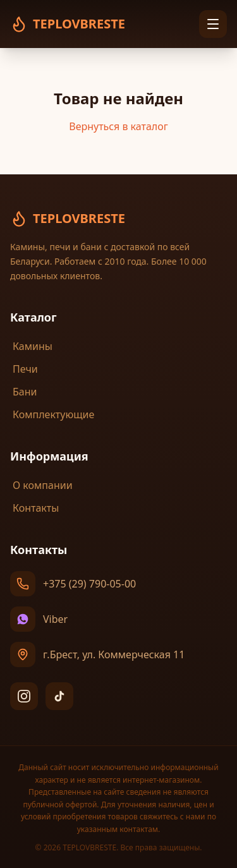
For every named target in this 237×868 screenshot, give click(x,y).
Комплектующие (52, 414)
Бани (23, 392)
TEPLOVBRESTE (68, 219)
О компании (41, 485)
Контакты (34, 508)
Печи (24, 369)
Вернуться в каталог (118, 126)
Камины (31, 346)
